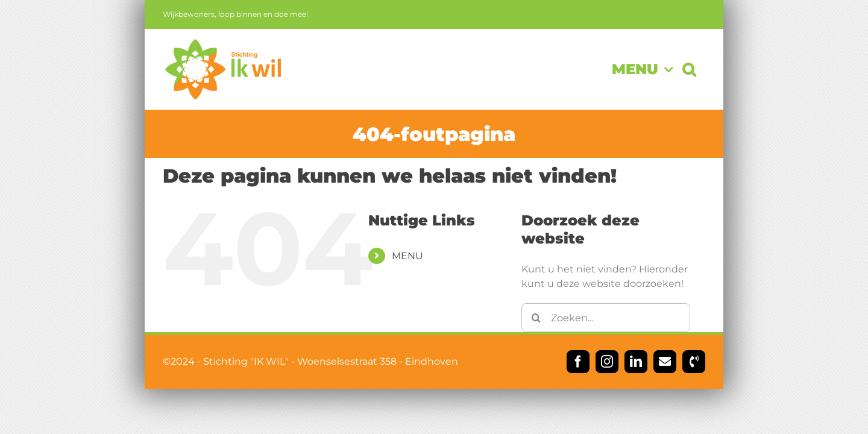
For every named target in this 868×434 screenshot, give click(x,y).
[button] (699, 69)
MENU (407, 256)
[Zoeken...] (606, 318)
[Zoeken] (536, 318)
